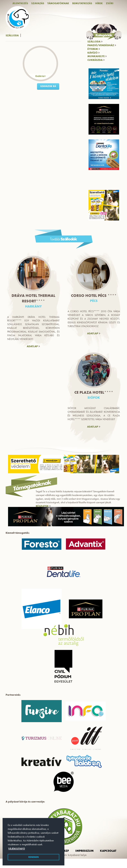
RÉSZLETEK (43, 506)
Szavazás (38, 3)
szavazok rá (48, 86)
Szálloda (95, 42)
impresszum (84, 851)
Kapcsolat (108, 851)
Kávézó (94, 53)
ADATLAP (33, 346)
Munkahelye (97, 56)
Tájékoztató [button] (17, 849)
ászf (65, 851)
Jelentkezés (20, 3)
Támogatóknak (58, 3)
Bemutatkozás (82, 3)
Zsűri (110, 3)
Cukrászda (96, 60)
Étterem (94, 49)
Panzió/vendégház (102, 45)
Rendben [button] (33, 857)
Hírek (99, 3)
